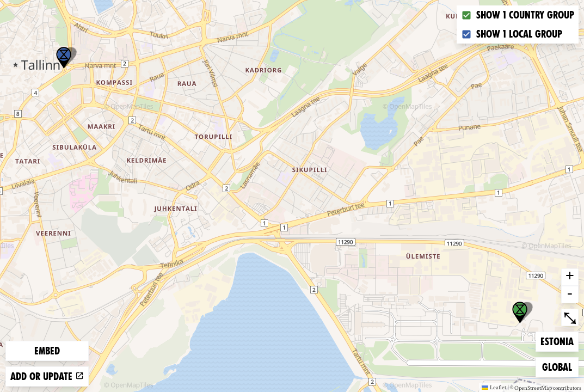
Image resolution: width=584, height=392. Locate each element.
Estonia (558, 341)
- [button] (570, 295)
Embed (47, 351)
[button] (64, 58)
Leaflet (494, 387)
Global (560, 366)
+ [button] (570, 277)
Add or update (47, 376)
